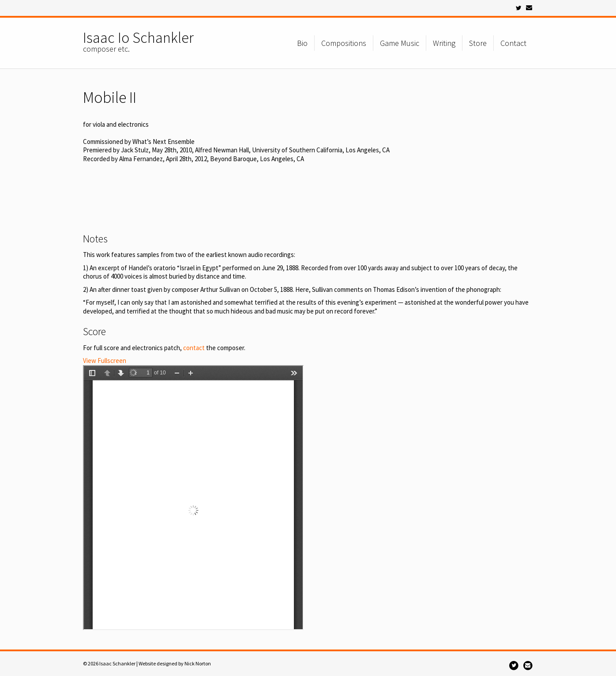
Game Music (400, 43)
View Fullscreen (105, 361)
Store (478, 43)
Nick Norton (198, 663)
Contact (513, 43)
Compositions (344, 43)
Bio (302, 43)
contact (194, 348)
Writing (444, 43)
